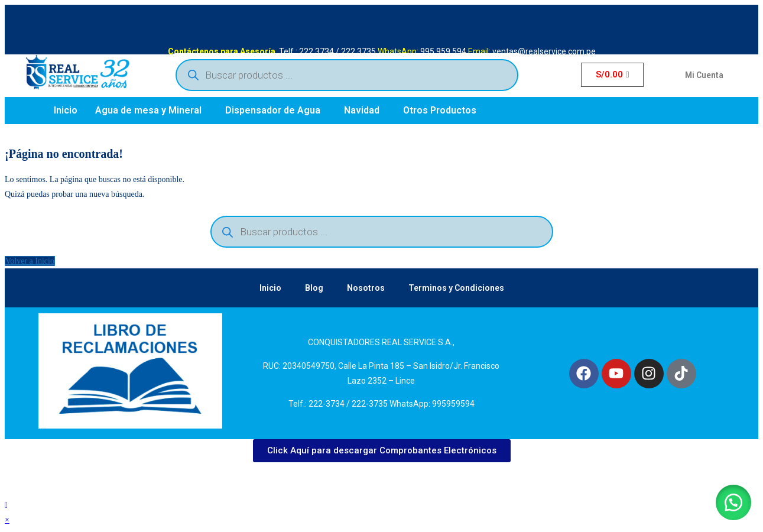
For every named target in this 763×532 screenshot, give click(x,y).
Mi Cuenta (704, 75)
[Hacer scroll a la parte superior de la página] (6, 505)
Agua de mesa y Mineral (148, 110)
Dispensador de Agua (273, 110)
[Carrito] (612, 75)
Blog (314, 288)
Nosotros (366, 288)
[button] (151, 111)
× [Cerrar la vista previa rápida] (7, 520)
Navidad (362, 110)
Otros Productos (440, 110)
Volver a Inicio (30, 261)
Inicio (66, 110)
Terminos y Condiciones (456, 288)
